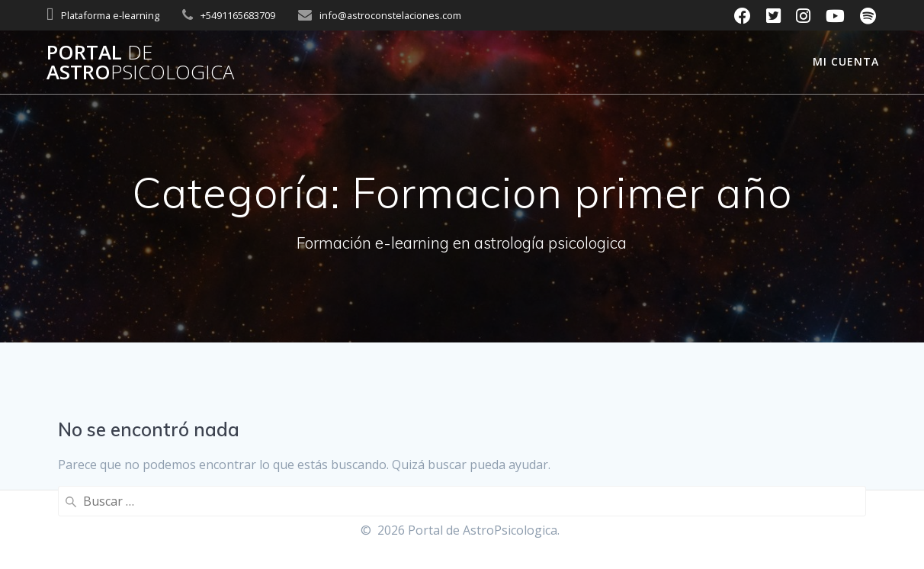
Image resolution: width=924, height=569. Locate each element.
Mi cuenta (846, 61)
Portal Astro (140, 62)
